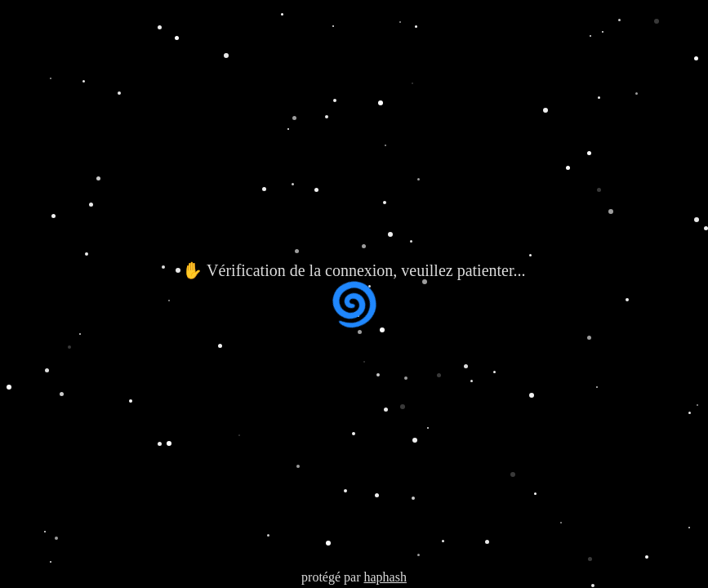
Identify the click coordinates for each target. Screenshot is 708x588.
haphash (385, 577)
